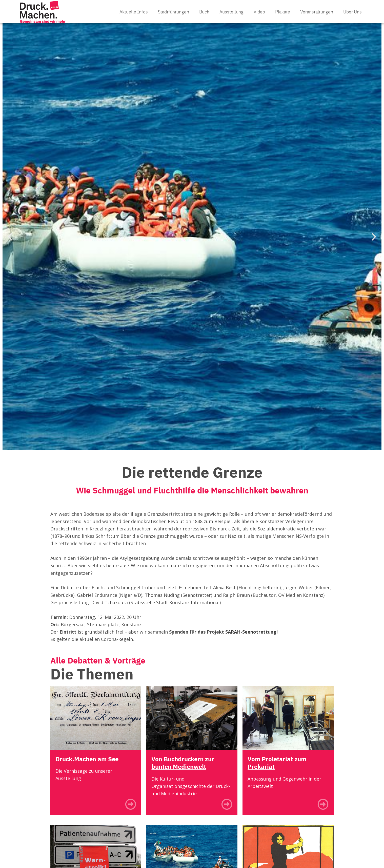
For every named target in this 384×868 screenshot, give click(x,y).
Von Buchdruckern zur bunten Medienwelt (184, 767)
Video (259, 14)
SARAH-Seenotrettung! (251, 636)
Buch (204, 14)
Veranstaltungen (317, 14)
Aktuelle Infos (134, 14)
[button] (10, 241)
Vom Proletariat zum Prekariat (278, 767)
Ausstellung (231, 14)
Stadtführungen (174, 14)
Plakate (283, 14)
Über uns (352, 14)
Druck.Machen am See (88, 763)
